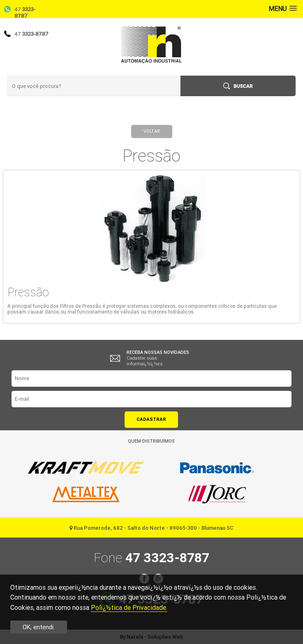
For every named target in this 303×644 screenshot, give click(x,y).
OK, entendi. (39, 627)
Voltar (151, 131)
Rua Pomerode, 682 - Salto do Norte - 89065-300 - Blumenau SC (151, 528)
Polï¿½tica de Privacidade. (129, 608)
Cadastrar (151, 419)
